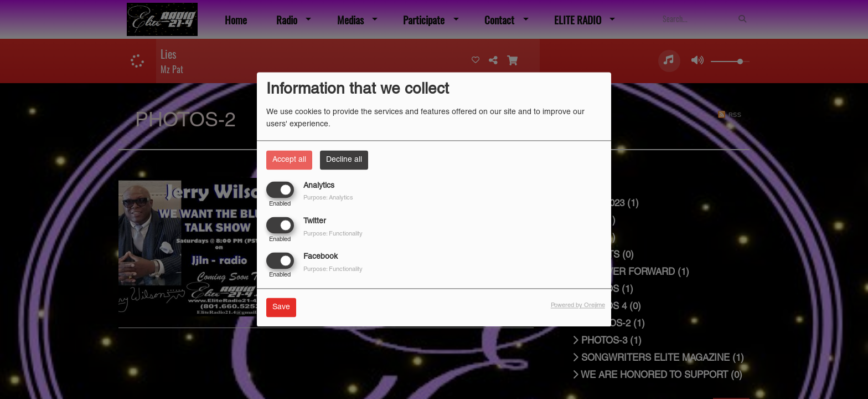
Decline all (344, 160)
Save (281, 308)
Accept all (289, 160)
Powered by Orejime (578, 306)
